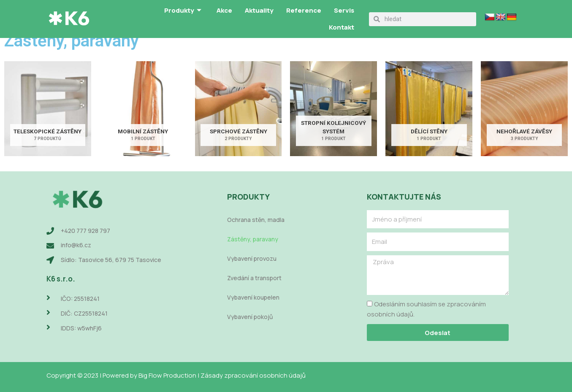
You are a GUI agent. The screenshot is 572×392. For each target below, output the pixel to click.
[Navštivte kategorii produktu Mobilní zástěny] (143, 109)
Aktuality (259, 10)
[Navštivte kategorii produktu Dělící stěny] (429, 109)
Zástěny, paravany (253, 239)
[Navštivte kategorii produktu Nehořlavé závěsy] (524, 109)
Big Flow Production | (169, 375)
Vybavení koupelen (253, 297)
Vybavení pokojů (250, 317)
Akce (224, 10)
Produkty (183, 11)
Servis (344, 10)
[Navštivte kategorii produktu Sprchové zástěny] (239, 109)
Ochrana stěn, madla (256, 220)
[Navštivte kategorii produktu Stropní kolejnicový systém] (333, 109)
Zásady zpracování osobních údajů (253, 375)
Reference (304, 10)
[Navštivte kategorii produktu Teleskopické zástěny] (48, 109)
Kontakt (342, 27)
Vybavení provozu (252, 258)
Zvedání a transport (254, 278)
